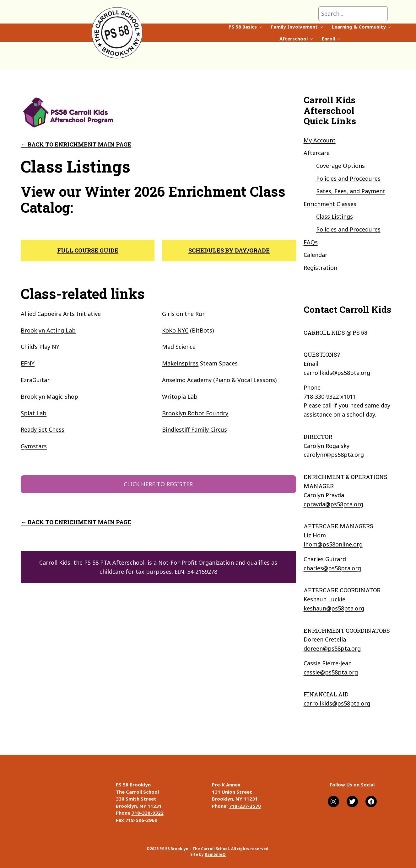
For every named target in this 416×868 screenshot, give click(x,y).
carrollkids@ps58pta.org (337, 373)
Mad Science (179, 347)
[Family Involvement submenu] (217, 32)
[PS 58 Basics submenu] (156, 32)
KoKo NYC (175, 330)
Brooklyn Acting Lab (48, 330)
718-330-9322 (148, 813)
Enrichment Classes (330, 204)
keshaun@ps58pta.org (334, 608)
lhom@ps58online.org (333, 544)
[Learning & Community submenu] (285, 32)
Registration (320, 268)
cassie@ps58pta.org (331, 672)
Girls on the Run (184, 314)
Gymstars (34, 446)
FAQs (311, 242)
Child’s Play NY (40, 347)
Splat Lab (34, 413)
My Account (320, 140)
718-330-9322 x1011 (330, 397)
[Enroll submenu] (354, 32)
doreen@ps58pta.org (332, 648)
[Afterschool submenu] (327, 32)
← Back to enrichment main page (76, 144)
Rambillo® (215, 854)
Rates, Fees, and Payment (351, 191)
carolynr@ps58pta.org (334, 455)
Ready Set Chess (43, 429)
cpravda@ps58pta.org (333, 504)
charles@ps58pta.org (332, 568)
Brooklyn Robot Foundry (195, 413)
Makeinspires (180, 363)
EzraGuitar (35, 380)
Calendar (316, 255)
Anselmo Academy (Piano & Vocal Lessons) (219, 380)
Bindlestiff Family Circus (194, 429)
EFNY (28, 363)
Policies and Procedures (348, 178)
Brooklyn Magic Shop (49, 397)
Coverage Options (340, 166)
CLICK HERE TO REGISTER (158, 484)
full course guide (88, 250)
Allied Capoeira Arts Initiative (61, 314)
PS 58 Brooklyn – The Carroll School (194, 849)
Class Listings (335, 216)
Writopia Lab (180, 397)
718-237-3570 (245, 806)
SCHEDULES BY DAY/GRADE (229, 250)
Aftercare (317, 153)
